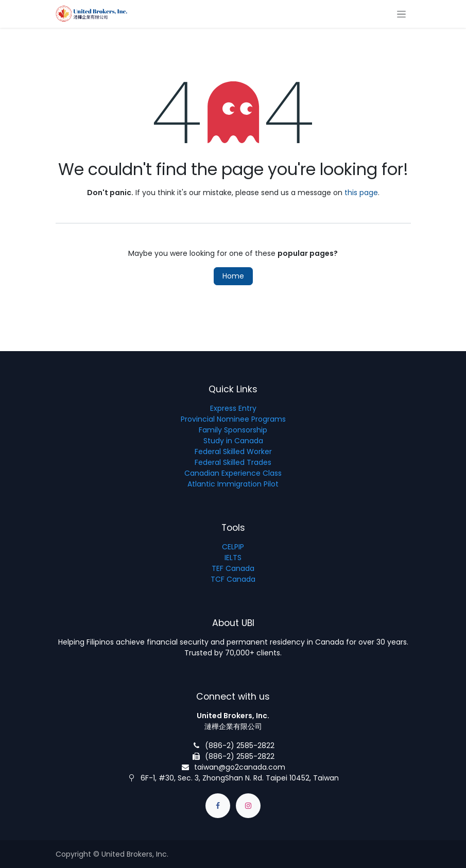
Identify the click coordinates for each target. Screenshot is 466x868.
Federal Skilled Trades (233, 462)
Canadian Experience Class (233, 473)
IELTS (233, 558)
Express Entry (233, 408)
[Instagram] (248, 806)
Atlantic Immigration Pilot (233, 484)
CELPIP (233, 547)
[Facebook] (218, 806)
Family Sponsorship (233, 430)
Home (233, 276)
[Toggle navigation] (401, 14)
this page (361, 193)
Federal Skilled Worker (233, 452)
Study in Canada (233, 441)
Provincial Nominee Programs (233, 419)
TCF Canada (233, 579)
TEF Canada (233, 568)
